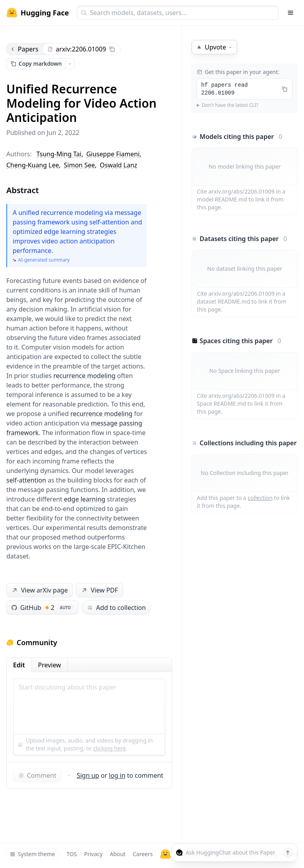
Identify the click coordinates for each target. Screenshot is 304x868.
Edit (19, 665)
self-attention (26, 480)
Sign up (88, 775)
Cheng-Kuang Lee (33, 165)
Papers (24, 49)
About (118, 854)
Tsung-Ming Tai (59, 154)
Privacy (93, 854)
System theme (32, 854)
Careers (142, 854)
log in (117, 775)
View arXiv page (39, 590)
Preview (49, 665)
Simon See (79, 165)
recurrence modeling (85, 376)
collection (260, 498)
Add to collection (116, 608)
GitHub (42, 608)
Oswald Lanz (119, 165)
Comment (37, 775)
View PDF (99, 590)
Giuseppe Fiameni (113, 154)
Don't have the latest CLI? (230, 105)
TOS (72, 854)
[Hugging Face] (165, 854)
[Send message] (288, 853)
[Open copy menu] (70, 64)
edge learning (85, 499)
